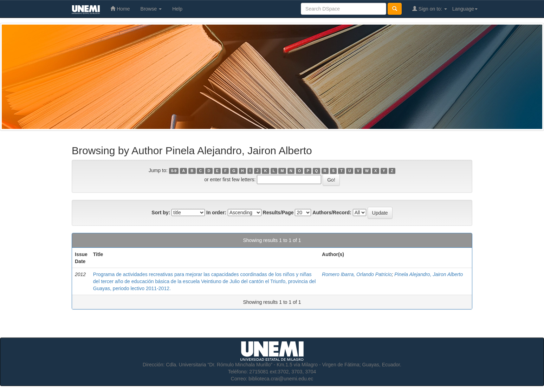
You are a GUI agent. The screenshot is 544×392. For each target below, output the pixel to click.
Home (120, 9)
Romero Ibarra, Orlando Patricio (357, 274)
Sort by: (161, 213)
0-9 (174, 171)
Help (177, 9)
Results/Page (278, 213)
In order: (216, 213)
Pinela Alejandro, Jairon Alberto (429, 274)
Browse (151, 9)
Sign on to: (430, 9)
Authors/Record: (332, 213)
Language (465, 9)
